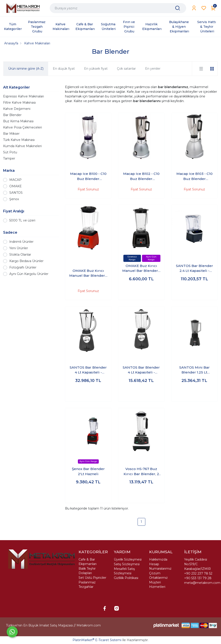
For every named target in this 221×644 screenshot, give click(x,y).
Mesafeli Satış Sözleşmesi (124, 571)
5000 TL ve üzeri (22, 220)
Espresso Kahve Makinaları (24, 96)
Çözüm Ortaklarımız (158, 575)
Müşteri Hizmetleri (157, 585)
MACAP (15, 180)
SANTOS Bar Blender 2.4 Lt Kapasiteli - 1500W (194, 269)
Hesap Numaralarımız (160, 566)
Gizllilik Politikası (126, 578)
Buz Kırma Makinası (18, 121)
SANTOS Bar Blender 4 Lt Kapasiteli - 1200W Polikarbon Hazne (141, 370)
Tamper (9, 158)
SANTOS (16, 193)
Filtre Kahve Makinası (19, 103)
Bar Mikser (11, 134)
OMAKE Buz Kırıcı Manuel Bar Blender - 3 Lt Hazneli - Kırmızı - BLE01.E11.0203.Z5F (88, 273)
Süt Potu (10, 152)
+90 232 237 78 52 (198, 573)
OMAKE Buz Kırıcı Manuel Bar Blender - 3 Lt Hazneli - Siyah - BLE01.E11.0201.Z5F (141, 269)
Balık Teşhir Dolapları (87, 571)
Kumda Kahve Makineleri (22, 146)
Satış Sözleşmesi (127, 564)
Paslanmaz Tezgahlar (87, 585)
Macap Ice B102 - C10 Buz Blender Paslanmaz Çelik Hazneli (141, 176)
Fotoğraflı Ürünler (23, 267)
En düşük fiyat (64, 69)
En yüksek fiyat (96, 69)
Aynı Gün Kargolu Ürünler (29, 274)
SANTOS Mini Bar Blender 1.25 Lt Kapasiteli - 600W (194, 370)
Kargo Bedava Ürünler (26, 261)
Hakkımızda (158, 559)
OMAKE (16, 186)
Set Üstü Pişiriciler (92, 578)
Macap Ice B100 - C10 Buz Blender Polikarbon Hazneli (88, 176)
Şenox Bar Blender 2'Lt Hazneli (88, 471)
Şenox (14, 199)
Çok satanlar (126, 69)
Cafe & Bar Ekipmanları (88, 562)
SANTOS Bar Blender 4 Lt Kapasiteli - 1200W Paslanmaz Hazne (88, 370)
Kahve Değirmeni (17, 109)
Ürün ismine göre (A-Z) (26, 69)
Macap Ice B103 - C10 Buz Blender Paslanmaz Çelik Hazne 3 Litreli (194, 176)
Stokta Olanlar (20, 255)
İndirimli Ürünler (21, 242)
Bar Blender (12, 115)
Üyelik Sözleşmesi (128, 559)
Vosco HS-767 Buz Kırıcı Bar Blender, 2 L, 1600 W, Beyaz (141, 472)
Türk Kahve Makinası (19, 140)
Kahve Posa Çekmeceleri (23, 127)
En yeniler (153, 69)
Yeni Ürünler (19, 248)
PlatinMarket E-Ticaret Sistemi (97, 640)
